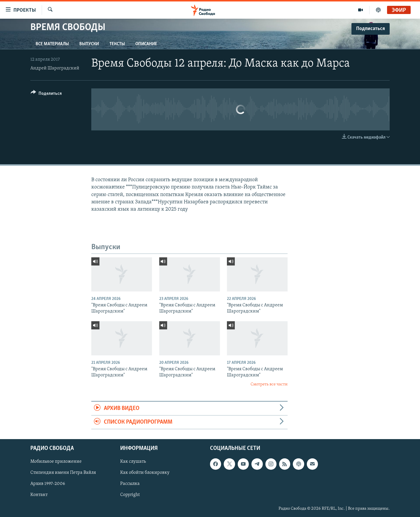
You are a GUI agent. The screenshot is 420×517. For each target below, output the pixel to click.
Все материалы (52, 44)
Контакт (39, 495)
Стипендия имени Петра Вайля (63, 473)
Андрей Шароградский (55, 68)
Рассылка (130, 484)
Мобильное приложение (56, 462)
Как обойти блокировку (145, 473)
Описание (146, 44)
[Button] (46, 94)
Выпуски (89, 44)
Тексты (117, 44)
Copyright (130, 495)
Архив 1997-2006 (48, 484)
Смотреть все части (269, 384)
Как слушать (133, 462)
